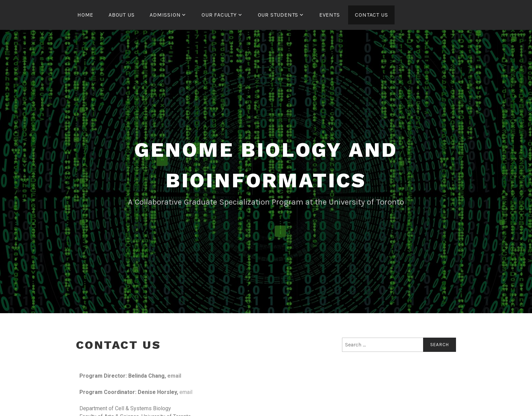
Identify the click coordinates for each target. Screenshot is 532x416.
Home (85, 15)
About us (121, 15)
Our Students (278, 15)
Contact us (371, 15)
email (174, 376)
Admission (165, 15)
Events (330, 15)
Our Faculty (219, 15)
